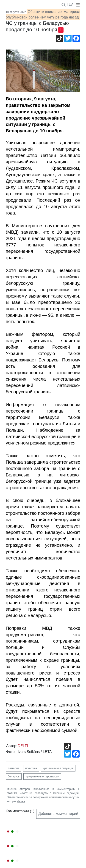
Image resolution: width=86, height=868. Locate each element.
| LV (70, 4)
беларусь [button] (14, 776)
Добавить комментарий (58, 814)
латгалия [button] (14, 768)
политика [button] (31, 768)
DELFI (23, 746)
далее (21, 801)
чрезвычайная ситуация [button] (58, 768)
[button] (77, 4)
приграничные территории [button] (42, 776)
